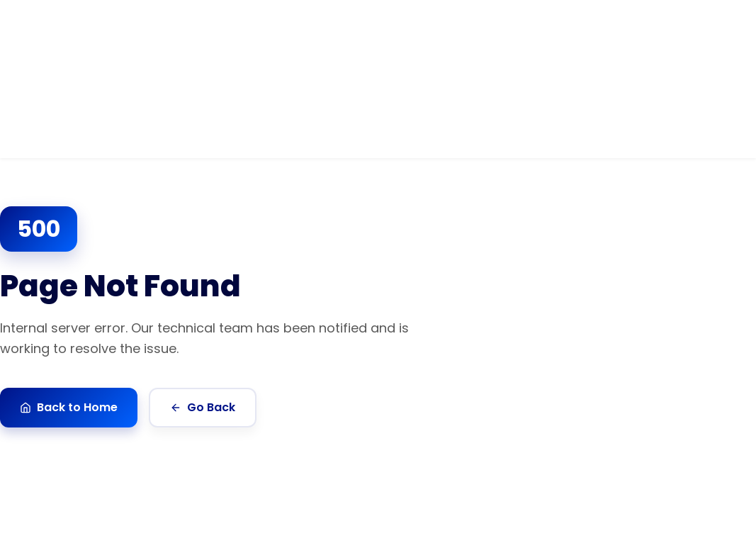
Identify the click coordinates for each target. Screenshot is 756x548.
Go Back (203, 407)
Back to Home (69, 407)
